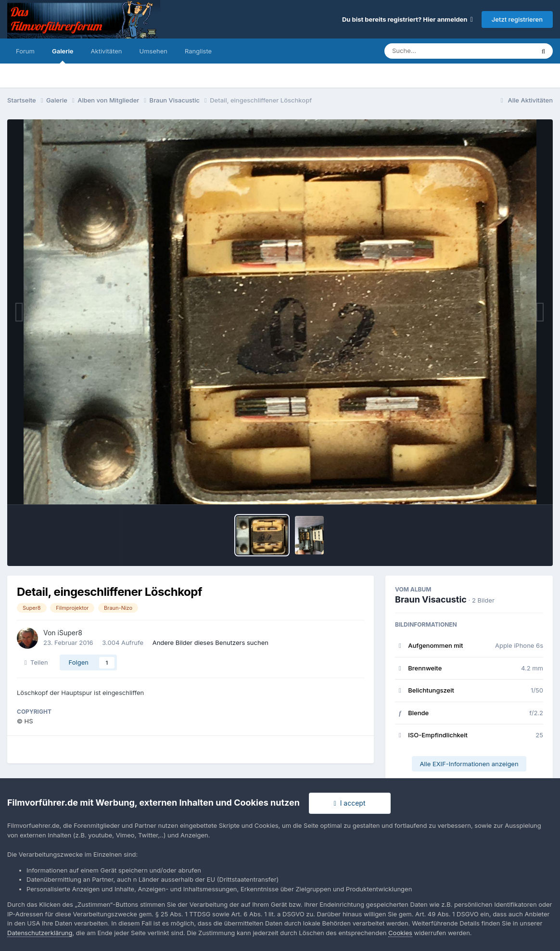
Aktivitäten (107, 51)
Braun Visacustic (431, 599)
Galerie (63, 55)
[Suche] (440, 51)
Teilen (36, 662)
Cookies (400, 933)
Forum (25, 51)
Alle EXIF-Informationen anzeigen (469, 764)
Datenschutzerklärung (40, 933)
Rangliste (198, 51)
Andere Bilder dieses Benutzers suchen (210, 643)
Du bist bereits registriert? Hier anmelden (407, 19)
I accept (350, 803)
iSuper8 (70, 633)
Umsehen (153, 51)
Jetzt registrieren (517, 19)
